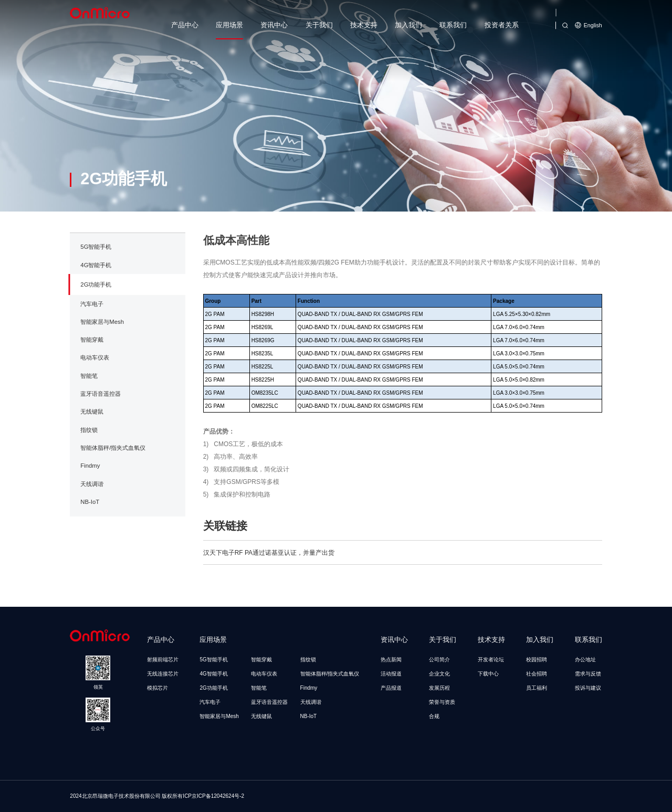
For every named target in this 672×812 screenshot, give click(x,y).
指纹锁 (89, 468)
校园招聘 (537, 660)
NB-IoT (90, 540)
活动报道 (391, 674)
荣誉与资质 (442, 702)
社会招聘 (537, 674)
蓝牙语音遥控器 (101, 432)
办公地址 (585, 660)
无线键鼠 (92, 450)
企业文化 (439, 674)
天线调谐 (92, 522)
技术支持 (364, 25)
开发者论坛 (491, 660)
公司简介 (439, 660)
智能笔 (89, 414)
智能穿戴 (92, 378)
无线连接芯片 (163, 674)
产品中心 (185, 25)
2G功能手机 (96, 322)
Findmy (90, 504)
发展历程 (439, 688)
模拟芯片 (157, 688)
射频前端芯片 (163, 660)
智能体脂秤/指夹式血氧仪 (113, 486)
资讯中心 (274, 25)
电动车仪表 (95, 396)
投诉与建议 (588, 688)
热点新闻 (391, 660)
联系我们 (453, 25)
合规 (434, 716)
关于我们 (319, 25)
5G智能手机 (96, 285)
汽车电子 (92, 342)
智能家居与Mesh (102, 360)
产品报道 (391, 688)
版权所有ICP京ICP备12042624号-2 (203, 796)
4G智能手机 (96, 303)
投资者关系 (502, 25)
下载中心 (488, 674)
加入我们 (408, 25)
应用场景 (229, 25)
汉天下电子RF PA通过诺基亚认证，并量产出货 (269, 590)
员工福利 (537, 688)
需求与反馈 (588, 674)
